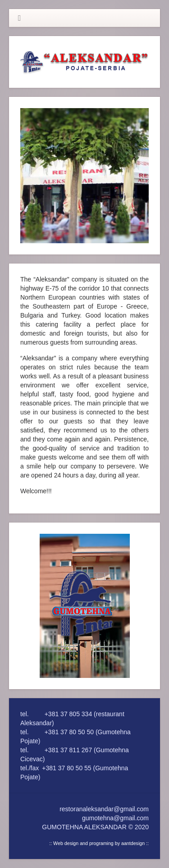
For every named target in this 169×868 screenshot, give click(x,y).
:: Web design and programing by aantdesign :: (99, 843)
